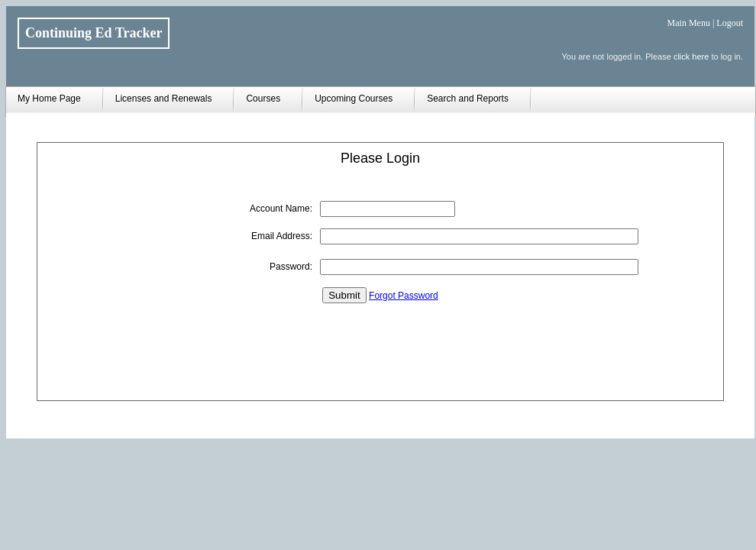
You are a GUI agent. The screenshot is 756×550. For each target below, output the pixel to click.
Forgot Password (404, 296)
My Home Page (49, 99)
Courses (263, 99)
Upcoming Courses (354, 99)
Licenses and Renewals (164, 99)
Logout (730, 23)
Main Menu (689, 23)
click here (691, 57)
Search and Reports (468, 99)
